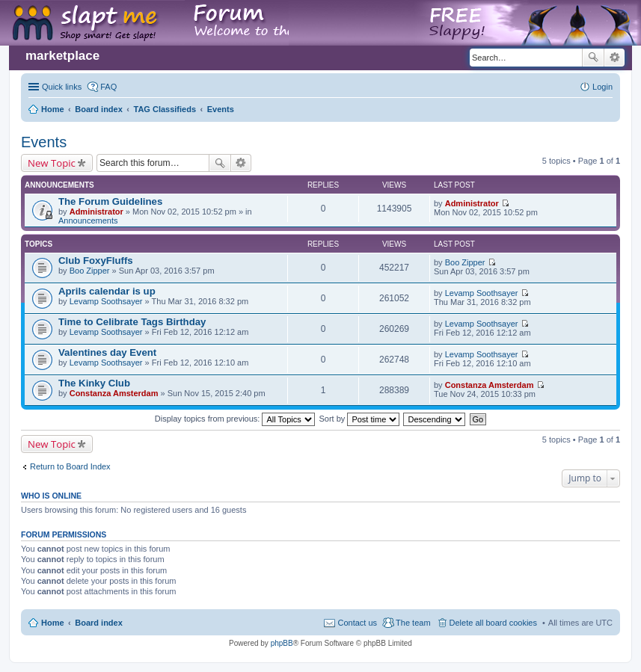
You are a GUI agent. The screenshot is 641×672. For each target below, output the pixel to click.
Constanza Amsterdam (114, 393)
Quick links (62, 87)
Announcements (88, 221)
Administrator (96, 212)
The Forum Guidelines (110, 201)
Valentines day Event (107, 352)
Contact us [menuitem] (357, 623)
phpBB (282, 643)
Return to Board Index (70, 466)
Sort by (360, 419)
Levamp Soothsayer (106, 301)
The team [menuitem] (413, 623)
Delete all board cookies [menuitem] (493, 623)
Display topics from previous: (235, 419)
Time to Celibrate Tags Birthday (132, 322)
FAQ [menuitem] (108, 87)
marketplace (62, 56)
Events (44, 142)
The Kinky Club (94, 383)
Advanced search (614, 58)
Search (593, 58)
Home (53, 623)
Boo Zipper (90, 271)
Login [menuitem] (602, 87)
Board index (99, 623)
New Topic (52, 163)
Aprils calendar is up (107, 291)
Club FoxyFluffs (96, 261)
